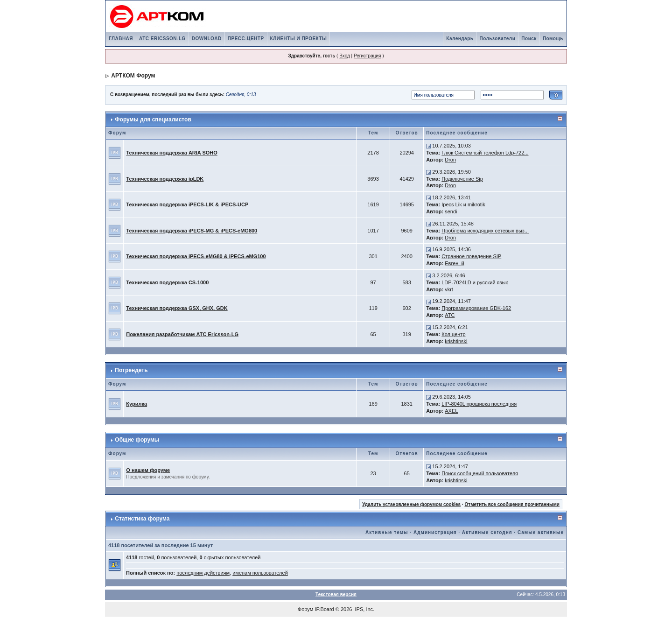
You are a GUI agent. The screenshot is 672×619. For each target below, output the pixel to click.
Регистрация (367, 56)
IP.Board (324, 609)
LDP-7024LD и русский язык (475, 282)
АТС (450, 315)
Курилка (136, 404)
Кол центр (453, 334)
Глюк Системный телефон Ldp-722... (485, 153)
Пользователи (497, 39)
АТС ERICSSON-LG (162, 39)
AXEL (451, 411)
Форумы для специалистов (153, 120)
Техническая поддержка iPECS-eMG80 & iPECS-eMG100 (196, 256)
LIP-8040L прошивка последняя (479, 404)
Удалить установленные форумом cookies (411, 504)
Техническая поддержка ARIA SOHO (172, 153)
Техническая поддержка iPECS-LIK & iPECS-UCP (187, 204)
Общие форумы (137, 440)
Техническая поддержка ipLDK (165, 179)
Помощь (553, 39)
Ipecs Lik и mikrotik (463, 204)
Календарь (460, 39)
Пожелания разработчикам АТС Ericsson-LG (182, 334)
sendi (451, 211)
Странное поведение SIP (471, 256)
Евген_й (454, 263)
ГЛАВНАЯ (121, 39)
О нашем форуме (148, 470)
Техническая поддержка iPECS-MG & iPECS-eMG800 (192, 231)
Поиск (529, 39)
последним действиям (203, 573)
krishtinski (456, 341)
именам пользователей (260, 573)
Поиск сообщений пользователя (480, 473)
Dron (450, 160)
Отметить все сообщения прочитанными (512, 504)
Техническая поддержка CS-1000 (167, 282)
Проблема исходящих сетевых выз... (485, 231)
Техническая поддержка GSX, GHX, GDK (177, 308)
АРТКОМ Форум (133, 76)
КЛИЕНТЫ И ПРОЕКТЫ (299, 39)
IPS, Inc (364, 609)
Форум (305, 609)
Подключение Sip (462, 179)
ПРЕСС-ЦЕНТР (246, 39)
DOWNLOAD (207, 39)
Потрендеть (131, 370)
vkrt (449, 289)
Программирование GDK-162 (476, 308)
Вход (345, 56)
